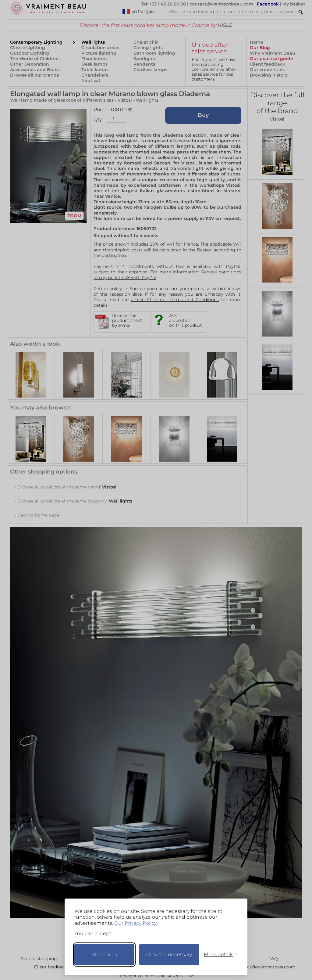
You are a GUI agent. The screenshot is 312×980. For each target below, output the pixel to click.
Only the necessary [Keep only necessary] (169, 955)
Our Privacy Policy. (136, 923)
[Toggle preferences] (218, 955)
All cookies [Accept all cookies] (104, 955)
